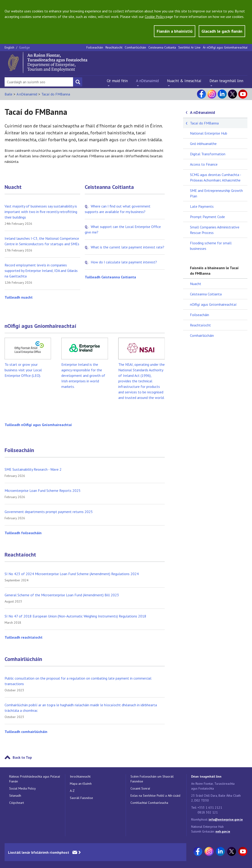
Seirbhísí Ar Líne (189, 47)
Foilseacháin (95, 47)
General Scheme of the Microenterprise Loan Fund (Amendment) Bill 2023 (62, 595)
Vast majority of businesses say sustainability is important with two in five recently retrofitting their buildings (41, 212)
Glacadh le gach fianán (222, 31)
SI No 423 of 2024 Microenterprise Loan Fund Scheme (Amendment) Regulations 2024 (72, 574)
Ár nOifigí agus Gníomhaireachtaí (225, 47)
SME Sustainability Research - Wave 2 (33, 469)
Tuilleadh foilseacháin (23, 533)
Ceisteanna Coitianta (162, 47)
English (10, 47)
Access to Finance (204, 164)
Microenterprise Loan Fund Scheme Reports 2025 (43, 490)
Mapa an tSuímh (81, 784)
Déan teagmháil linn (226, 81)
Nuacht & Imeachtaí (184, 81)
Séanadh (15, 796)
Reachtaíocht (114, 47)
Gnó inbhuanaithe (203, 144)
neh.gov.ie (223, 831)
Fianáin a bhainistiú (175, 31)
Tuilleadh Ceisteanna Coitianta (110, 277)
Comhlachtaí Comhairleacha (149, 803)
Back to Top (22, 757)
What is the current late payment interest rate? (127, 247)
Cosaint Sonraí (140, 788)
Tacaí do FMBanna (56, 94)
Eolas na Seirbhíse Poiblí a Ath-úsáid (155, 796)
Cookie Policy (155, 17)
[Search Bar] (39, 82)
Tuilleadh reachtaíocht (24, 637)
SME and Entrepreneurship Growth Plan (216, 193)
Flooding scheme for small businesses (211, 246)
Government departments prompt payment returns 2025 (49, 512)
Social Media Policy (23, 788)
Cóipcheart (17, 803)
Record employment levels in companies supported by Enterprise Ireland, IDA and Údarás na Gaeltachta (41, 271)
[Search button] (78, 82)
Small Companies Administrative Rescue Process (215, 230)
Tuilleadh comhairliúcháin (26, 732)
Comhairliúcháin (135, 47)
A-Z (72, 791)
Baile (8, 94)
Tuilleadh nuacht (19, 297)
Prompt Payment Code (207, 217)
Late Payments (202, 206)
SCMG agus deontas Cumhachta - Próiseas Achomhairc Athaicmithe (215, 177)
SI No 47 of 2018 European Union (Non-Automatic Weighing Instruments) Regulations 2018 (75, 616)
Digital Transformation (208, 154)
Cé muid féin (117, 81)
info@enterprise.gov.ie (226, 819)
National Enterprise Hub (209, 133)
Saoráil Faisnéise (81, 798)
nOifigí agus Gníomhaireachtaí (40, 326)
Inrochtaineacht (80, 776)
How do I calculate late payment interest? (124, 262)
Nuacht (13, 187)
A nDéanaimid (147, 81)
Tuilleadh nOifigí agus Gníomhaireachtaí (38, 425)
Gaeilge (24, 47)
